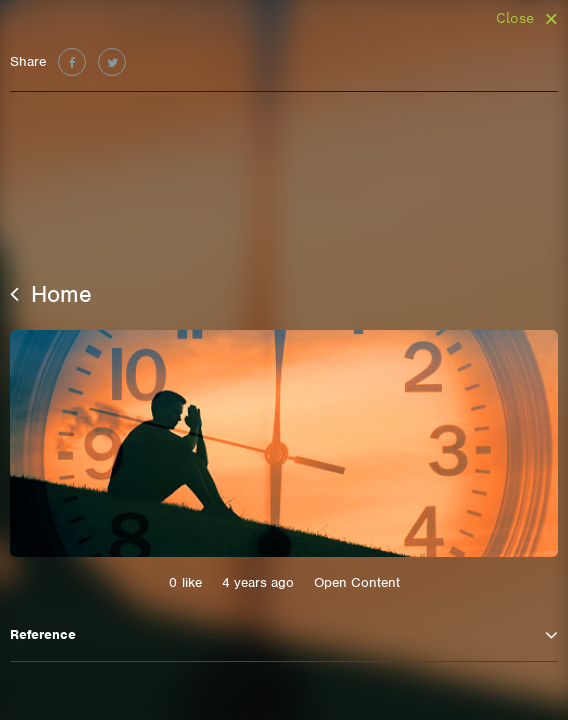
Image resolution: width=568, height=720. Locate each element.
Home (51, 294)
